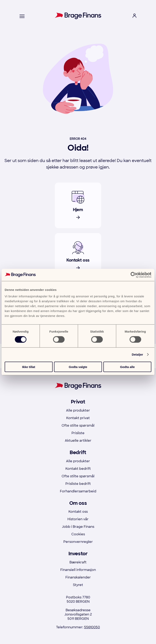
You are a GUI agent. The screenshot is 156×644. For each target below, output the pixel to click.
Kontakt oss (78, 512)
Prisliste (78, 433)
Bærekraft (78, 562)
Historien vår (78, 519)
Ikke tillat (29, 367)
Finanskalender (78, 577)
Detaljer (138, 354)
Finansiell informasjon (78, 570)
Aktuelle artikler (78, 441)
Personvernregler (78, 542)
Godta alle (127, 367)
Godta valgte (78, 367)
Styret (78, 585)
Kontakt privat (78, 418)
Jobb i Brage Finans (78, 527)
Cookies (78, 534)
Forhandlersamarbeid (78, 491)
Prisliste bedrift (78, 484)
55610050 (92, 627)
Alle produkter (78, 410)
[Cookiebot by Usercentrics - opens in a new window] (134, 275)
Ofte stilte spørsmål (78, 425)
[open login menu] (134, 16)
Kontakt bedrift (78, 469)
